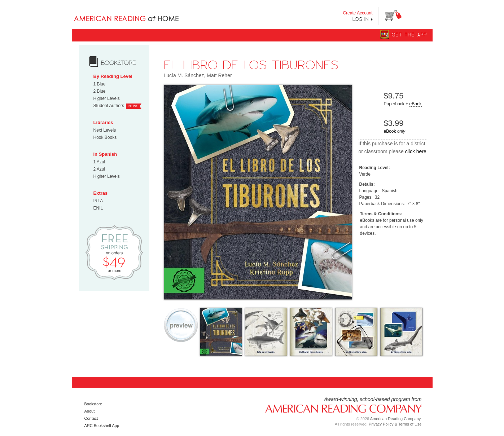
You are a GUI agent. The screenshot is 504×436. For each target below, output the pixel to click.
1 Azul (99, 162)
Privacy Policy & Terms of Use (395, 424)
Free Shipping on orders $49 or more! (114, 252)
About (90, 411)
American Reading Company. (396, 419)
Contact (91, 418)
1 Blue (100, 84)
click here (416, 151)
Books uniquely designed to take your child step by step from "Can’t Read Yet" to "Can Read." (138, 13)
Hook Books (105, 137)
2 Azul (99, 169)
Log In (361, 19)
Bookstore (93, 404)
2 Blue (100, 91)
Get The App (409, 35)
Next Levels (105, 130)
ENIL (98, 208)
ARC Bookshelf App (102, 426)
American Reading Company (341, 408)
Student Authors (109, 106)
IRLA (98, 201)
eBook (416, 104)
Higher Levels (107, 98)
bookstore (119, 63)
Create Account (358, 13)
